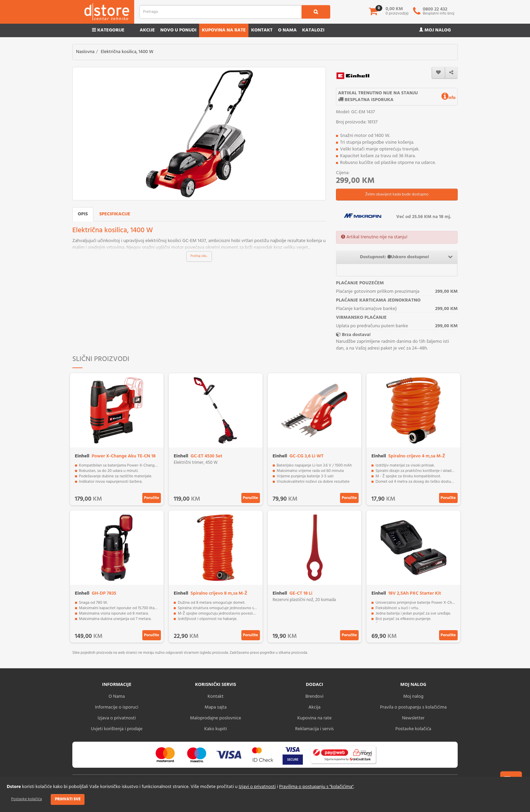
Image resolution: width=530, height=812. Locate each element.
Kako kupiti (215, 729)
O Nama (117, 697)
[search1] (316, 12)
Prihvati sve (68, 799)
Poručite (152, 498)
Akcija (314, 707)
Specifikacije (115, 214)
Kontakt (262, 30)
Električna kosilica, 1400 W (127, 52)
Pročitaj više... (199, 256)
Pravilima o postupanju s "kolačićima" (316, 787)
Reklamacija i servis (314, 729)
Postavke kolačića (27, 799)
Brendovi (314, 697)
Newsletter (413, 718)
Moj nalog (435, 30)
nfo (449, 98)
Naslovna (85, 52)
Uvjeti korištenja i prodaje (117, 729)
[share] (451, 73)
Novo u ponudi (178, 30)
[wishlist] (438, 73)
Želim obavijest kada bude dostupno (397, 194)
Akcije (147, 30)
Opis (83, 214)
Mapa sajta (215, 707)
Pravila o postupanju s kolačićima (413, 707)
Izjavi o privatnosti (257, 787)
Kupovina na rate (224, 30)
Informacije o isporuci (117, 707)
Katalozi (313, 30)
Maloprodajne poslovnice (215, 718)
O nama (287, 30)
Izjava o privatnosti (117, 718)
